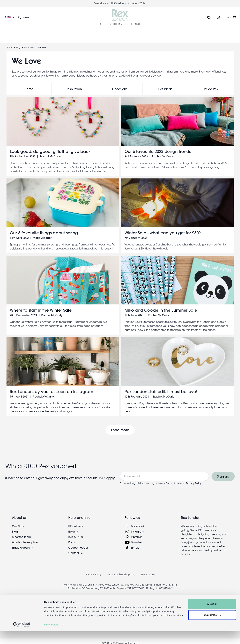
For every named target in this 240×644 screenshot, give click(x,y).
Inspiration (29, 43)
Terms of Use (173, 479)
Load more (120, 426)
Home (9, 43)
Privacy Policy (194, 479)
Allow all (212, 617)
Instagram (138, 527)
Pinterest (136, 533)
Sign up (223, 472)
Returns (73, 527)
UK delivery (76, 522)
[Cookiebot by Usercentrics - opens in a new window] (22, 637)
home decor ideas (72, 71)
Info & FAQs (76, 533)
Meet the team (21, 533)
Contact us (75, 549)
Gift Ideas (165, 85)
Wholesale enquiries (25, 538)
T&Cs (102, 474)
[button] (24, 17)
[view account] (219, 17)
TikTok (135, 543)
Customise (212, 628)
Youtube (136, 538)
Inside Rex (211, 85)
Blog (18, 43)
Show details (51, 637)
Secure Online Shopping (121, 570)
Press (71, 538)
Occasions (120, 85)
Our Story (18, 522)
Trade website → (23, 543)
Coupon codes (78, 543)
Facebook (138, 522)
